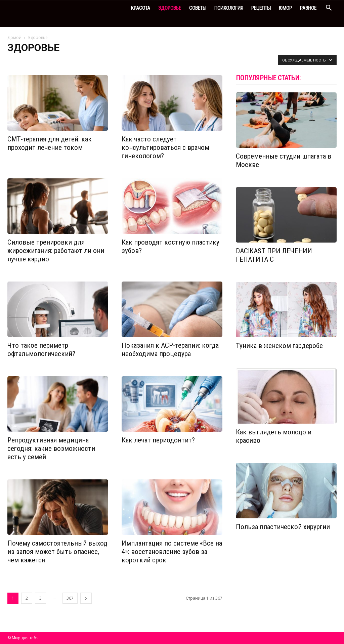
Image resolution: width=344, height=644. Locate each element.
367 (70, 598)
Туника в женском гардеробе (279, 346)
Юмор (285, 8)
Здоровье (170, 8)
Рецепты (261, 8)
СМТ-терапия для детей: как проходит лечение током (50, 143)
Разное (308, 8)
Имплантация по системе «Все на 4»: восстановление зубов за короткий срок (172, 552)
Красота (141, 8)
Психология (229, 8)
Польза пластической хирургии (283, 527)
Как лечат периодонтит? (158, 440)
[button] (329, 9)
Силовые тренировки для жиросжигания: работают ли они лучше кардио (56, 251)
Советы (198, 8)
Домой (14, 37)
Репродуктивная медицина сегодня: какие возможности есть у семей (51, 448)
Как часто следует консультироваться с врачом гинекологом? (165, 147)
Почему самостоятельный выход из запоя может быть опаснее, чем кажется (57, 552)
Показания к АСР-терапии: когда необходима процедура (170, 350)
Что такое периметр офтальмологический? (41, 350)
